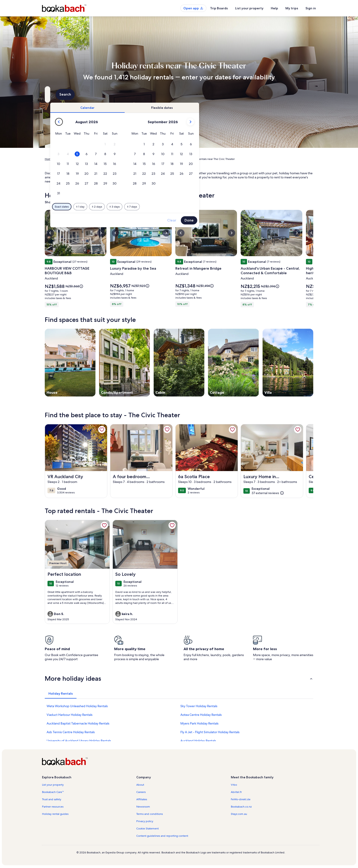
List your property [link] (53, 785)
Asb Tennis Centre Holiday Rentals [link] (71, 732)
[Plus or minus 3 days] (193, 207)
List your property (249, 8)
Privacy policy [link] (145, 821)
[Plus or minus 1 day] (159, 207)
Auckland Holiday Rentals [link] (198, 741)
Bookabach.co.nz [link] (241, 807)
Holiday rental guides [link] (55, 814)
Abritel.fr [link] (236, 792)
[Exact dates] (140, 207)
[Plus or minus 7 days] (211, 207)
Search (301, 94)
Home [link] (49, 159)
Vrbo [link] (234, 785)
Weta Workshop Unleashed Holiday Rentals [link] (77, 706)
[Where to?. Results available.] (87, 94)
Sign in (311, 8)
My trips (292, 8)
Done (268, 220)
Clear (250, 220)
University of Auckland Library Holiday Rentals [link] (79, 741)
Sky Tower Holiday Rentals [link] (199, 706)
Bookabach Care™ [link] (53, 792)
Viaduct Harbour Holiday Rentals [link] (70, 715)
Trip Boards (219, 8)
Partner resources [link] (53, 807)
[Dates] (168, 94)
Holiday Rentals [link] (66, 159)
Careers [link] (141, 792)
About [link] (140, 785)
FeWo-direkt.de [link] (241, 799)
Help (274, 8)
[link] (102, 430)
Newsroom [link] (143, 807)
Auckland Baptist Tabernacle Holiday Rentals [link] (78, 723)
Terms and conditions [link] (150, 814)
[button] (184, 144)
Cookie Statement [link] (147, 829)
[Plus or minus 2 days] (175, 207)
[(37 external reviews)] (268, 493)
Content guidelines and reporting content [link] (162, 836)
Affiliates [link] (142, 799)
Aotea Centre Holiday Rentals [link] (201, 715)
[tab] (166, 108)
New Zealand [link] (88, 159)
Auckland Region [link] (111, 159)
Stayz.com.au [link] (239, 814)
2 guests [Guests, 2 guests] (227, 96)
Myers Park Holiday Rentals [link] (199, 723)
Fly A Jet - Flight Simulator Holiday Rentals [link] (210, 732)
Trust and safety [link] (52, 799)
